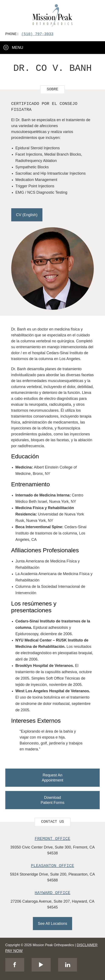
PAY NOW (14, 951)
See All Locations (52, 924)
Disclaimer (87, 945)
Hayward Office (53, 893)
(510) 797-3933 (37, 34)
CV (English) (27, 215)
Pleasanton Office (53, 866)
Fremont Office (53, 839)
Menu (13, 48)
